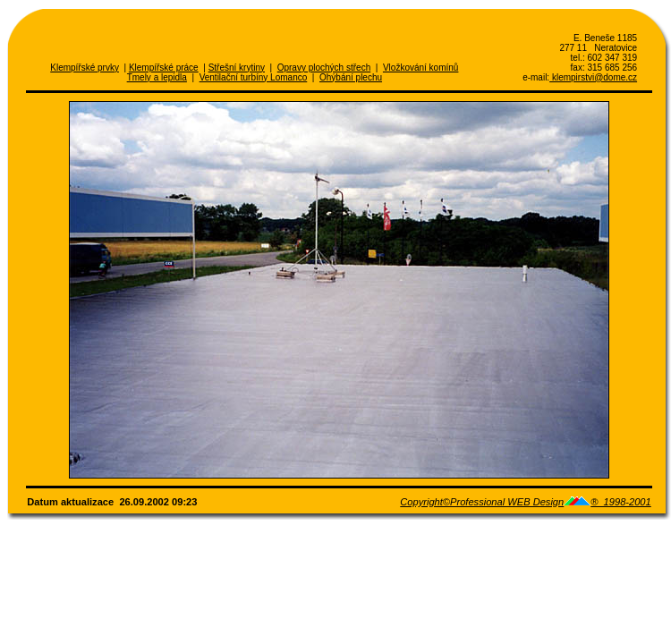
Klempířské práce (164, 68)
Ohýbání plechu (351, 77)
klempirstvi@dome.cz (593, 77)
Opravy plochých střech (324, 68)
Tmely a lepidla (157, 77)
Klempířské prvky (85, 68)
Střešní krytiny (237, 68)
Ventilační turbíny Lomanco (254, 77)
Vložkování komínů (421, 68)
